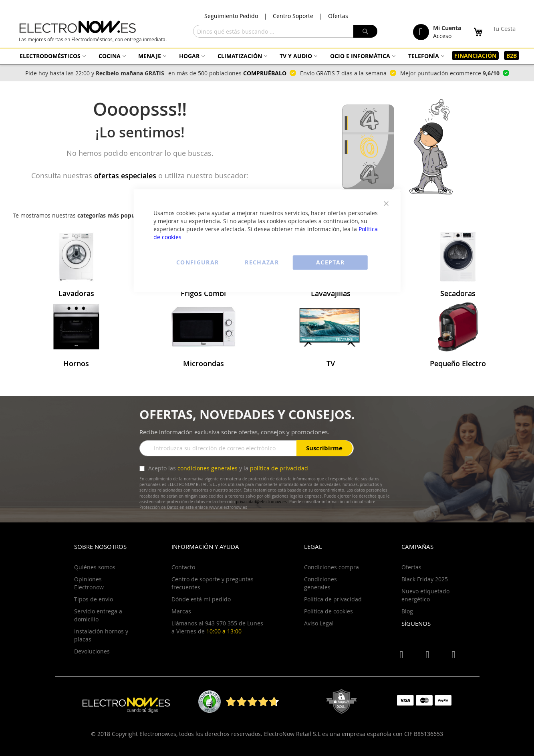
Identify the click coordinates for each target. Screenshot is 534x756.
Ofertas (338, 16)
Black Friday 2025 (425, 579)
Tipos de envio (94, 599)
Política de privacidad (333, 599)
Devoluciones (92, 651)
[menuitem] (52, 56)
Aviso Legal (319, 623)
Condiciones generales (320, 583)
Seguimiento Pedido (231, 16)
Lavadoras (76, 293)
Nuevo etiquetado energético (425, 595)
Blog (407, 611)
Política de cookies (328, 611)
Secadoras (458, 293)
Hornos (76, 363)
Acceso (442, 36)
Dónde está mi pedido (201, 599)
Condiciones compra (331, 567)
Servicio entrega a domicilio (98, 615)
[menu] (267, 56)
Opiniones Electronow (89, 583)
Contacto (183, 567)
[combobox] (285, 31)
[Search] (365, 31)
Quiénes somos (95, 567)
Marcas (181, 611)
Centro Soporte (293, 16)
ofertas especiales (125, 175)
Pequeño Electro (458, 363)
